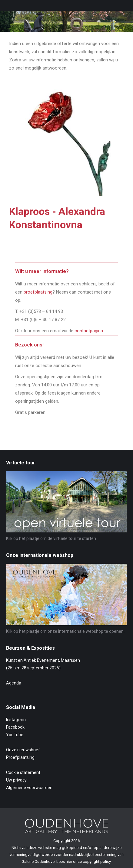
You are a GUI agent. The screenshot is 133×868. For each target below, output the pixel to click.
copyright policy (97, 861)
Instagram (16, 720)
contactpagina (89, 331)
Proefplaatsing (20, 757)
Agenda (14, 683)
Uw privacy (16, 780)
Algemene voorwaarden (29, 788)
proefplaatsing (38, 292)
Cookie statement (23, 772)
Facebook (15, 727)
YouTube (15, 735)
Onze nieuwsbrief (23, 750)
